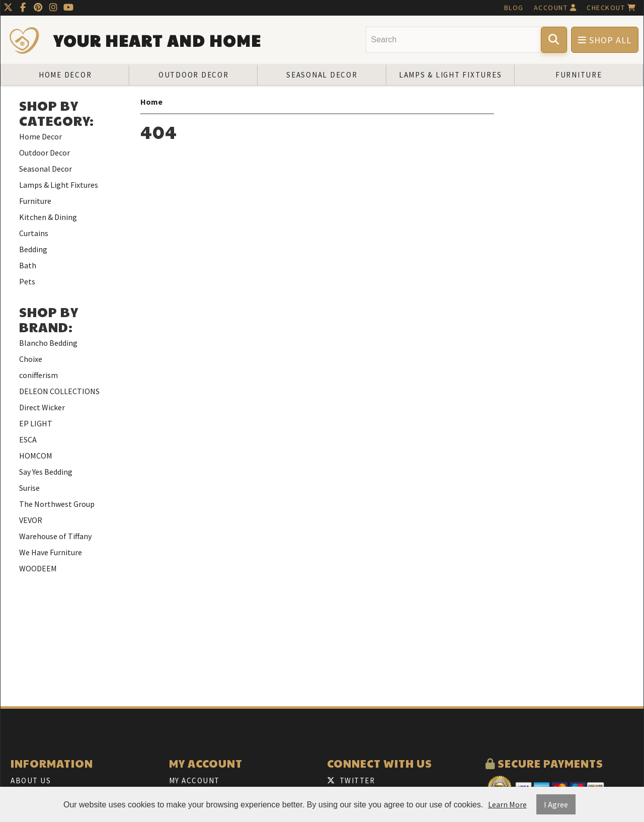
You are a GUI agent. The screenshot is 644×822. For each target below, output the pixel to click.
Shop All (605, 40)
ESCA (28, 439)
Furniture (579, 75)
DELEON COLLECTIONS (59, 391)
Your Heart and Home (157, 41)
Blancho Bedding (48, 343)
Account (555, 8)
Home (151, 102)
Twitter (351, 780)
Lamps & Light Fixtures (451, 75)
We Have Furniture (51, 552)
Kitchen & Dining (48, 217)
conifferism (38, 375)
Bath (28, 265)
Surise (29, 488)
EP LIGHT (36, 423)
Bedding (33, 249)
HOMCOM (36, 456)
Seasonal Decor (322, 75)
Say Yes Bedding (46, 472)
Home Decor (65, 75)
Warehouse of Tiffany (55, 536)
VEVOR (31, 520)
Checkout (611, 8)
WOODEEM (38, 568)
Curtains (34, 233)
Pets (27, 281)
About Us (31, 780)
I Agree (556, 804)
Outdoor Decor (194, 75)
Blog (514, 8)
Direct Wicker (42, 407)
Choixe (31, 359)
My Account (194, 780)
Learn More (507, 804)
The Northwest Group (57, 504)
